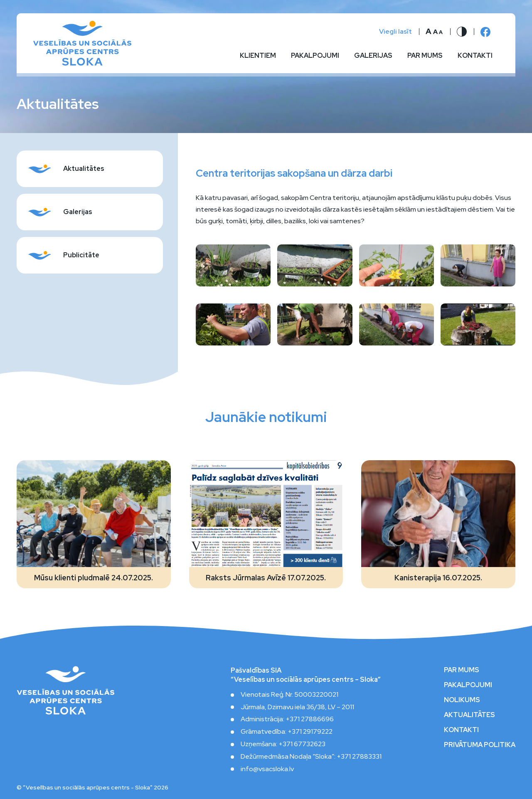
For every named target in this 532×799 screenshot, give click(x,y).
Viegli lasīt (395, 32)
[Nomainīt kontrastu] (462, 32)
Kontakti (475, 56)
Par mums (425, 56)
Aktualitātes (469, 715)
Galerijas (373, 56)
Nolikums (462, 700)
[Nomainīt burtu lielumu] (434, 32)
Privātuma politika (480, 745)
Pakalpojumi (315, 56)
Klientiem (258, 56)
